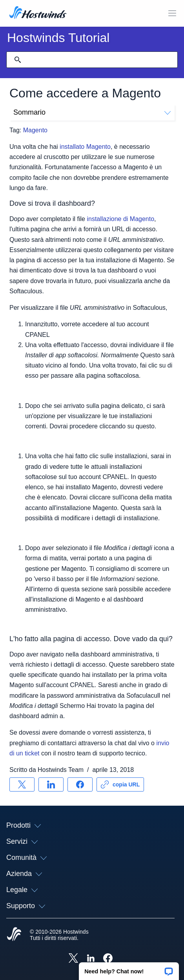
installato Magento (85, 147)
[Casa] (38, 13)
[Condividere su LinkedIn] (51, 784)
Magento (35, 130)
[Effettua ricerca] (18, 60)
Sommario (92, 112)
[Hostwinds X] (73, 959)
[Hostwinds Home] (14, 935)
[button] (129, 969)
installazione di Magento (120, 219)
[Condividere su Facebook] (80, 784)
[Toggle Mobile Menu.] (172, 13)
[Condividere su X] (22, 784)
